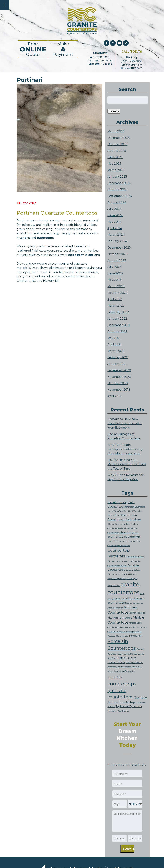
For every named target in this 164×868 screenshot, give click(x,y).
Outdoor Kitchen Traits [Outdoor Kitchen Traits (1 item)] (118, 636)
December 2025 (119, 138)
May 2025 (114, 164)
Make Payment (63, 49)
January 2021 (117, 364)
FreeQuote (33, 49)
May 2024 (114, 222)
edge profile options (84, 255)
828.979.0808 (132, 61)
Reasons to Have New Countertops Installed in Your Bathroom (125, 423)
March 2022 (116, 306)
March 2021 (116, 351)
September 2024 (120, 196)
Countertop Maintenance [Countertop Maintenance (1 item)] (119, 546)
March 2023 (116, 286)
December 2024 (119, 183)
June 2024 (115, 215)
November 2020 (119, 377)
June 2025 (115, 157)
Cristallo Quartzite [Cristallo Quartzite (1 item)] (123, 561)
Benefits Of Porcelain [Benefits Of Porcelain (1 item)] (133, 511)
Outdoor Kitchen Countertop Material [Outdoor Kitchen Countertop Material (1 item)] (124, 632)
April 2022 (115, 299)
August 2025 (117, 151)
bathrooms (45, 238)
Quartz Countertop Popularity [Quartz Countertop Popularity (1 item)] (121, 671)
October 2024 (117, 189)
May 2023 (114, 280)
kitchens (23, 238)
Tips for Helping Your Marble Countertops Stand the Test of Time (127, 464)
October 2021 (117, 332)
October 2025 (117, 144)
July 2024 (114, 209)
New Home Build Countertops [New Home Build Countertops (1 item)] (133, 627)
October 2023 (117, 254)
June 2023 (115, 273)
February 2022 (118, 312)
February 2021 (118, 357)
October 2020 (118, 383)
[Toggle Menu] (4, 5)
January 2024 (117, 241)
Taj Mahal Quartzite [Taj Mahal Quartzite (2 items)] (129, 706)
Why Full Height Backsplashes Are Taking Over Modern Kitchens (125, 449)
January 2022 (117, 319)
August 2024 (117, 202)
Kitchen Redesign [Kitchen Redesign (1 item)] (137, 613)
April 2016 (114, 396)
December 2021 (119, 325)
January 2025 (117, 177)
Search (114, 111)
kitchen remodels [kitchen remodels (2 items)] (120, 618)
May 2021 (114, 338)
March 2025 (116, 170)
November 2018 (119, 390)
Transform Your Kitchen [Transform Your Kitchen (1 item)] (118, 711)
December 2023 (119, 248)
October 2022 (117, 293)
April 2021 (114, 344)
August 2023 (117, 260)
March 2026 (116, 131)
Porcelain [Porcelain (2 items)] (136, 636)
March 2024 (116, 235)
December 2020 (119, 370)
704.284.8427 (100, 57)
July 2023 (114, 267)
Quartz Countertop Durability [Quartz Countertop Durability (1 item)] (129, 667)
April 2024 (115, 228)
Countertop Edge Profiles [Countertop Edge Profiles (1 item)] (128, 541)
